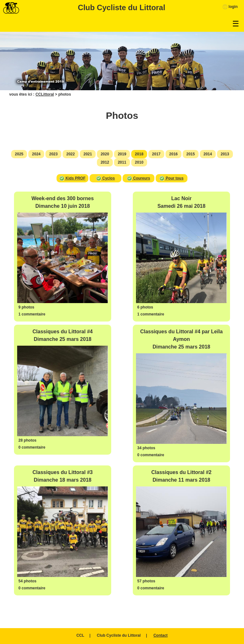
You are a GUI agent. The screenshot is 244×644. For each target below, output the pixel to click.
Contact (161, 635)
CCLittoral (45, 94)
